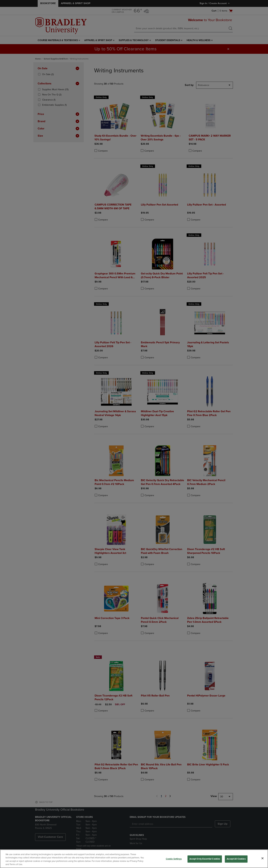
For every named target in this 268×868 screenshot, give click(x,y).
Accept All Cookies (236, 859)
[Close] (262, 858)
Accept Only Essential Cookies (205, 859)
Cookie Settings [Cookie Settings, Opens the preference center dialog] (174, 859)
